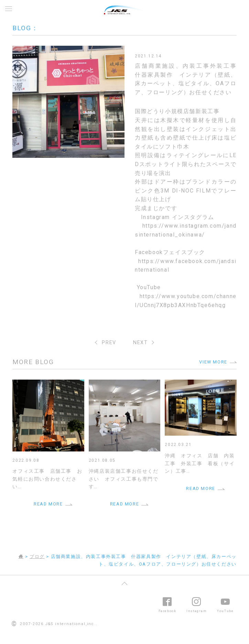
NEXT (140, 343)
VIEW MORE (213, 362)
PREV (109, 343)
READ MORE (48, 504)
